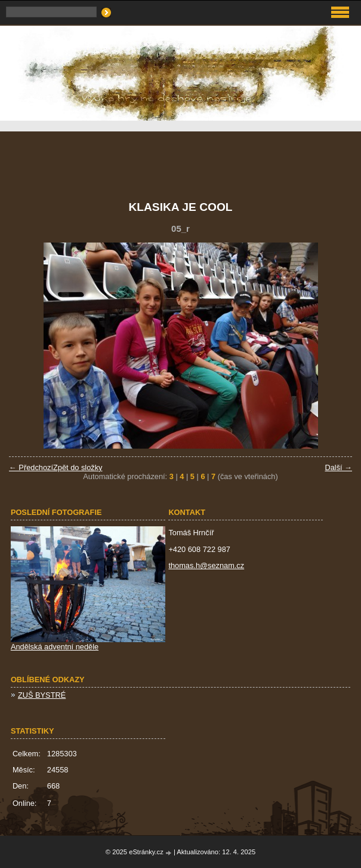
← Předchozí (31, 467)
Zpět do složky (78, 467)
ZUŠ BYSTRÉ (42, 695)
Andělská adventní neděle (55, 647)
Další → (338, 467)
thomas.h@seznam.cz (206, 565)
